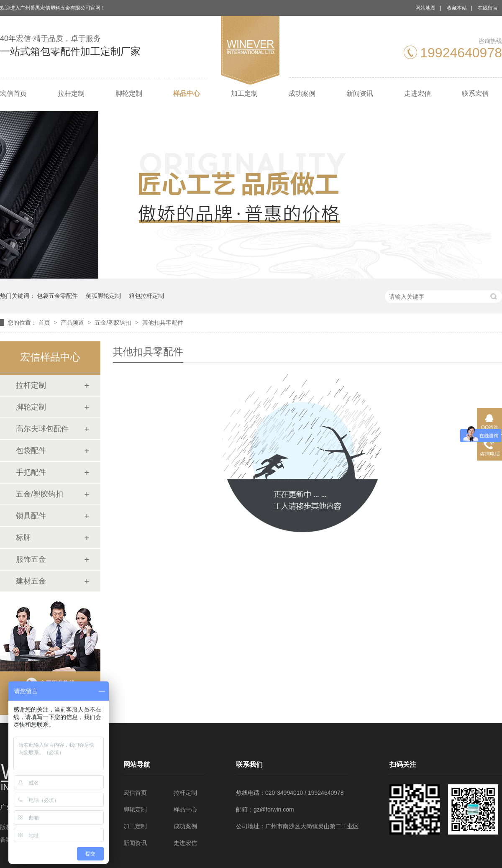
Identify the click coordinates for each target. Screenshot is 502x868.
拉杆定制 (71, 93)
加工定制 (244, 93)
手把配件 (31, 472)
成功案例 (302, 93)
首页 (45, 323)
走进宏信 (417, 93)
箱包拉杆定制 (146, 296)
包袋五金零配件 (57, 296)
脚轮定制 (129, 93)
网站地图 (425, 8)
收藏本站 (457, 8)
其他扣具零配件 (163, 323)
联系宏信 (475, 93)
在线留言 (488, 8)
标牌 (23, 538)
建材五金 (31, 581)
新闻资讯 (360, 93)
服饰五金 (31, 559)
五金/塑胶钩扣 (114, 323)
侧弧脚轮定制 (103, 296)
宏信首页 (13, 93)
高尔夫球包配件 (42, 429)
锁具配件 (31, 516)
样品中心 (187, 93)
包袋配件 (31, 451)
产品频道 (73, 323)
